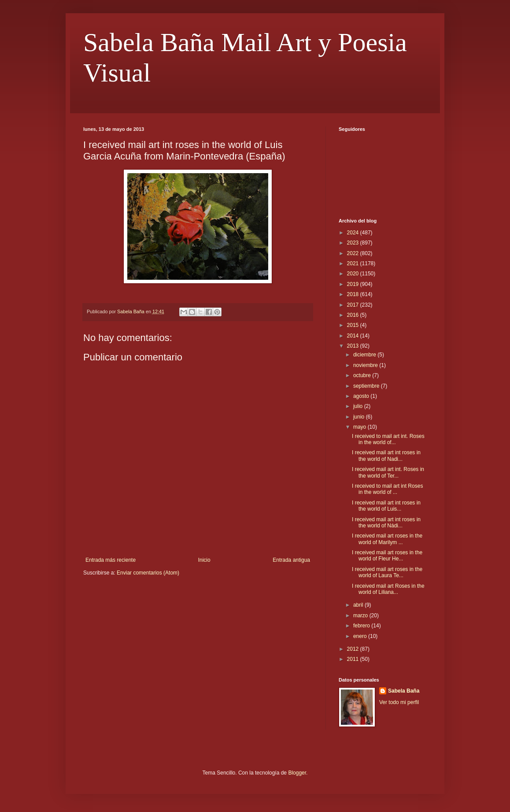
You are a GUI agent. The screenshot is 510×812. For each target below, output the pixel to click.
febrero (362, 626)
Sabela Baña (404, 691)
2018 (354, 294)
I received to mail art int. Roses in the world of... (388, 439)
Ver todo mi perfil (399, 702)
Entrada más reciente (111, 560)
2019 (354, 284)
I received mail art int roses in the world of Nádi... (386, 523)
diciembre (365, 355)
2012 (354, 649)
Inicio (204, 560)
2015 (354, 325)
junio (360, 417)
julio (359, 406)
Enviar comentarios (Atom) (148, 573)
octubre (363, 375)
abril (359, 605)
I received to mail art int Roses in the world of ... (387, 489)
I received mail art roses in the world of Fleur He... (387, 556)
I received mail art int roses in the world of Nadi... (386, 456)
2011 (354, 659)
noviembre (366, 365)
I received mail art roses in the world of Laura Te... (387, 572)
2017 (354, 305)
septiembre (367, 386)
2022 (354, 253)
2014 (354, 336)
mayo (360, 427)
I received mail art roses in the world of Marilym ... (387, 539)
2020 (354, 274)
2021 (354, 263)
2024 (354, 233)
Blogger (297, 773)
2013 (354, 346)
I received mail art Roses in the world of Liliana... (388, 589)
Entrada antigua (291, 560)
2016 (354, 315)
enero (361, 636)
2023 (354, 243)
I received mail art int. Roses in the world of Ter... (388, 472)
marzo (361, 615)
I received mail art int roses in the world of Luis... (386, 506)
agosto (362, 396)
